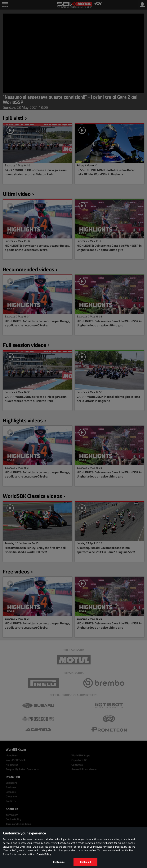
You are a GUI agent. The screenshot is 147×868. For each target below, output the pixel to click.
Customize (59, 862)
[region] (73, 848)
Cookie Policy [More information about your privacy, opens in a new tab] (44, 854)
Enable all (85, 862)
